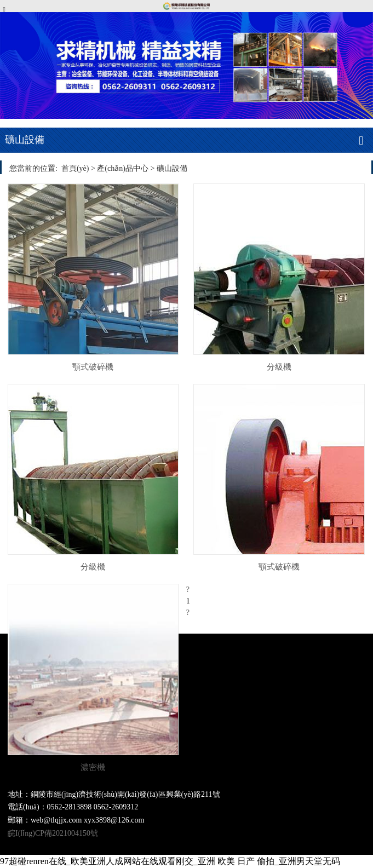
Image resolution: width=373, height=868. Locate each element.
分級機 (279, 367)
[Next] (188, 613)
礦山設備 (172, 168)
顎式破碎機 (93, 367)
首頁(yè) (75, 168)
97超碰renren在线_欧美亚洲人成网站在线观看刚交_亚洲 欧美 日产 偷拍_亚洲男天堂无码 (170, 861)
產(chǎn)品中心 (123, 168)
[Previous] (188, 590)
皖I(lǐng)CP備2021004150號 (53, 833)
